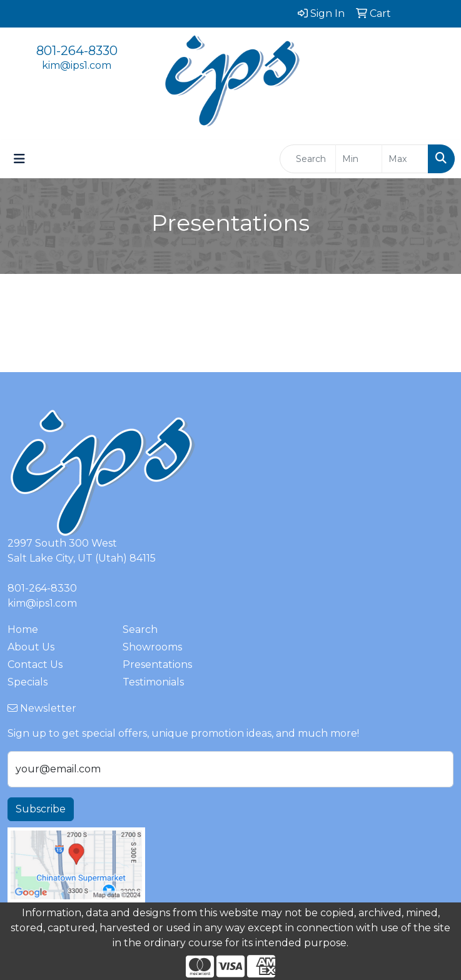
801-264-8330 (77, 51)
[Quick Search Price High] (405, 159)
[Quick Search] (308, 159)
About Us (31, 647)
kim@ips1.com (77, 65)
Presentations (157, 664)
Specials (28, 682)
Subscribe (41, 809)
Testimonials (153, 682)
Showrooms (152, 647)
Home (23, 629)
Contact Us (35, 664)
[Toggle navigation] (19, 159)
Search (140, 629)
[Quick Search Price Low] (359, 159)
